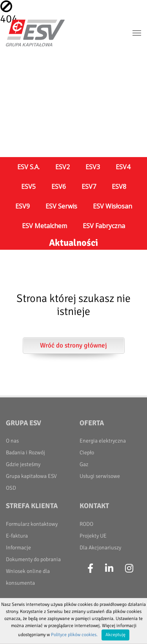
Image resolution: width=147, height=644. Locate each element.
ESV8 (119, 187)
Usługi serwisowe (100, 476)
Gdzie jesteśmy (23, 464)
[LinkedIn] (109, 569)
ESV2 (63, 167)
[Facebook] (90, 569)
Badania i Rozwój (25, 453)
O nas (12, 441)
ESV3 (93, 167)
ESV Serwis (61, 206)
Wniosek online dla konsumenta (28, 577)
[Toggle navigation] (137, 33)
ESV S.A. (28, 167)
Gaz (84, 464)
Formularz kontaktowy (32, 524)
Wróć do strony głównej (73, 345)
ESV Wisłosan (113, 206)
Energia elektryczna (103, 441)
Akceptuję (115, 635)
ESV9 (23, 206)
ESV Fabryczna (104, 226)
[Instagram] (129, 569)
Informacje (18, 548)
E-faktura (17, 536)
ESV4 (123, 167)
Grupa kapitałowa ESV (31, 476)
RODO (86, 524)
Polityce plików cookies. (74, 635)
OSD (11, 488)
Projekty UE (93, 536)
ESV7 (89, 187)
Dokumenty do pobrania (33, 559)
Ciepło (87, 453)
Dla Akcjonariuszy (100, 548)
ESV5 (28, 187)
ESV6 (59, 187)
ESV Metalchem (44, 226)
